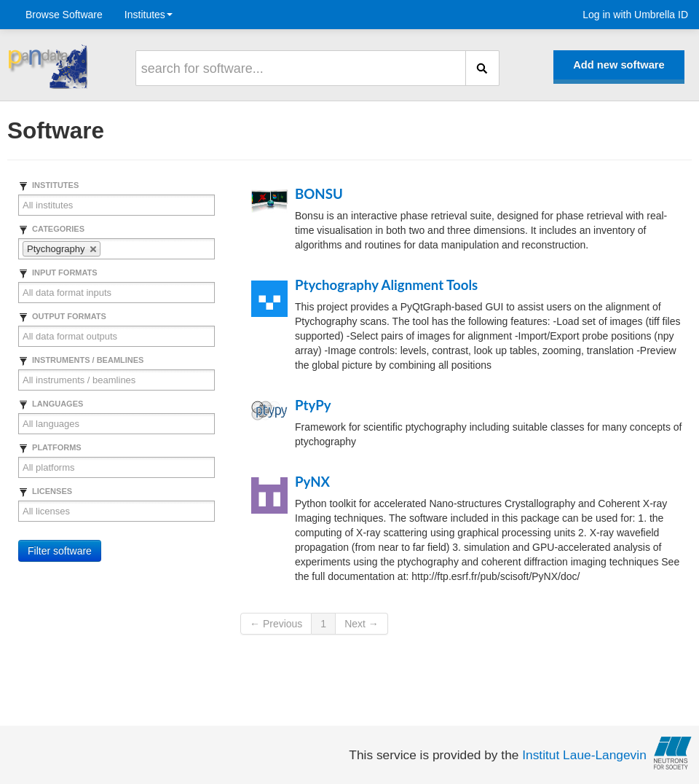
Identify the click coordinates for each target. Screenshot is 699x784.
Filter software (60, 551)
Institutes (149, 15)
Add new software (619, 65)
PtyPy (313, 405)
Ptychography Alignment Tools (386, 285)
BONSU (319, 194)
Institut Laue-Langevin (584, 755)
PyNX (312, 482)
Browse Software (64, 15)
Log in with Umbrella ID (635, 15)
